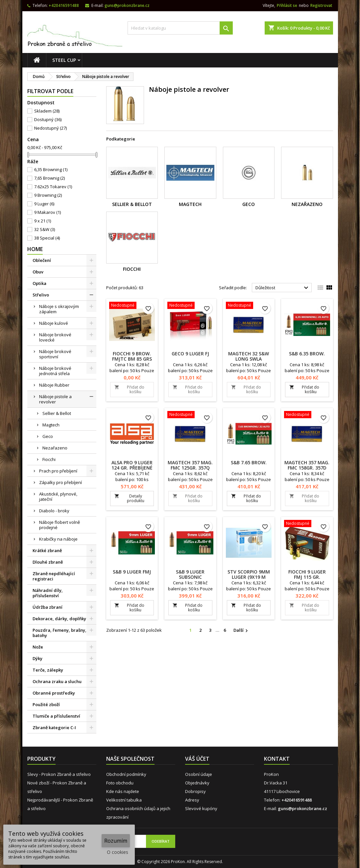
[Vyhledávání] (180, 28)
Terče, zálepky (48, 670)
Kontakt (277, 759)
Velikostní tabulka (124, 800)
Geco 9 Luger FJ (190, 354)
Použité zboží (46, 704)
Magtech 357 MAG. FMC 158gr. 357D (307, 465)
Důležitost (283, 288)
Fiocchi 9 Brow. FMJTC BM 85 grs (132, 356)
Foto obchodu (120, 783)
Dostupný (48, 119)
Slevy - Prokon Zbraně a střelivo (59, 774)
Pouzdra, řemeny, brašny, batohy (60, 633)
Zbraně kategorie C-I (54, 728)
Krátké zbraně (47, 550)
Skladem (47, 111)
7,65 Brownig (49, 178)
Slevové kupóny (201, 808)
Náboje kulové (54, 323)
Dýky (37, 658)
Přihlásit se (287, 5)
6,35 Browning (51, 169)
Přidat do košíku (129, 389)
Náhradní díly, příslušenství (48, 593)
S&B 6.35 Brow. (307, 354)
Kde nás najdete (123, 791)
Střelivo (41, 295)
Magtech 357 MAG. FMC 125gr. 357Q (190, 465)
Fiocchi (49, 459)
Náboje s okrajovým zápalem (59, 309)
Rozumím (116, 841)
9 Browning (48, 195)
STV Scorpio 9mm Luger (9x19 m (249, 574)
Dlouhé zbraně (48, 562)
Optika (39, 283)
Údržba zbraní (48, 607)
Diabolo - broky (54, 511)
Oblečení (42, 260)
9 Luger (44, 204)
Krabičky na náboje (58, 539)
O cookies (118, 852)
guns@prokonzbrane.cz (127, 5)
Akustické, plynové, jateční (58, 497)
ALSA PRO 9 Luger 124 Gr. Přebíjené (132, 465)
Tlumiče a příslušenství (56, 716)
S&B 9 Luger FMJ (132, 572)
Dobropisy (195, 791)
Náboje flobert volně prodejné (60, 525)
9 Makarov (48, 212)
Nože (38, 647)
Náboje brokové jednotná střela (55, 371)
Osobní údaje (199, 774)
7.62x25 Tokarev (53, 187)
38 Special (47, 238)
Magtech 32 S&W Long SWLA (249, 356)
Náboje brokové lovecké (55, 337)
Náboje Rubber (54, 385)
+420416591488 (64, 5)
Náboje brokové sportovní (55, 354)
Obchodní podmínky (126, 774)
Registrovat (321, 5)
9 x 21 (43, 221)
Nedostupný (50, 128)
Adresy (192, 800)
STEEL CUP (64, 60)
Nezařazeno (55, 448)
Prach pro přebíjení (58, 471)
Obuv (38, 272)
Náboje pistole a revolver (55, 399)
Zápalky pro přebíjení (60, 482)
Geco (48, 436)
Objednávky (197, 783)
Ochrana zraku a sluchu (57, 681)
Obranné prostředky (54, 693)
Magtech (51, 425)
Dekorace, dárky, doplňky (59, 619)
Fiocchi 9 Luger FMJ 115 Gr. (307, 574)
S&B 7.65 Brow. (249, 462)
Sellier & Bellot (57, 413)
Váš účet (197, 759)
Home (35, 249)
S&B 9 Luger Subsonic (190, 574)
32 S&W (45, 229)
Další (241, 630)
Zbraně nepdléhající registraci (54, 576)
